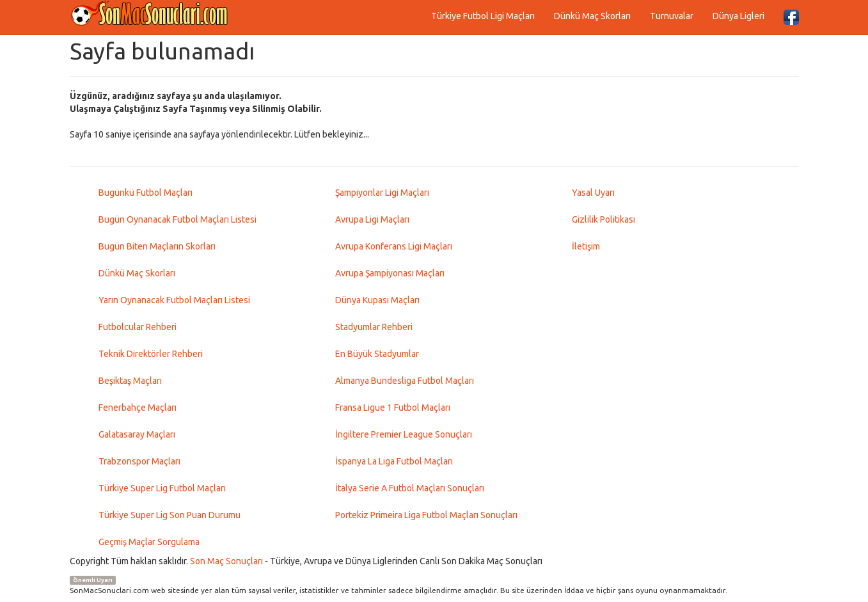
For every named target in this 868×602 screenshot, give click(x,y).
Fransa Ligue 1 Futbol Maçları (393, 408)
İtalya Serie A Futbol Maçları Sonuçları (410, 488)
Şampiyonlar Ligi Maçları (382, 193)
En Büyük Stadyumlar (377, 354)
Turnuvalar (672, 16)
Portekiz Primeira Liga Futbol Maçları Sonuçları (426, 515)
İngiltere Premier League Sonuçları (404, 434)
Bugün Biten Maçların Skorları (157, 246)
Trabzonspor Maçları (139, 461)
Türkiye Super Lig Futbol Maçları (162, 488)
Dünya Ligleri (738, 16)
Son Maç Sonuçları (226, 561)
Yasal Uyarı (593, 193)
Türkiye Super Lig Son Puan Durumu (170, 515)
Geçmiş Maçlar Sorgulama (149, 542)
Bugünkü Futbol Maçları (146, 193)
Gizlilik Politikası (604, 219)
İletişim (586, 246)
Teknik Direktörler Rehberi (151, 354)
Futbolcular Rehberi (138, 327)
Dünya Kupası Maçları (377, 300)
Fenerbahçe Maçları (138, 408)
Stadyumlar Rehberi (374, 327)
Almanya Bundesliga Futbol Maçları (405, 381)
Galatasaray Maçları (137, 434)
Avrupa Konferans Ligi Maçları (394, 246)
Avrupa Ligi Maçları (372, 219)
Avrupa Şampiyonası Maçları (390, 273)
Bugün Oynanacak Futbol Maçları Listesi (178, 219)
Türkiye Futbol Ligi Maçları (483, 16)
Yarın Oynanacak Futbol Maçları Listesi (174, 300)
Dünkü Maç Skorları (592, 16)
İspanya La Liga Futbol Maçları (394, 461)
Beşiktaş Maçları (130, 381)
